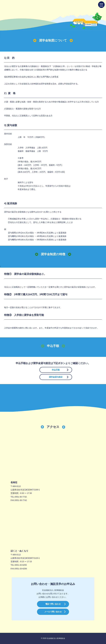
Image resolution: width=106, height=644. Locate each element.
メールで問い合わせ (53, 612)
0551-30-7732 (21, 497)
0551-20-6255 (21, 565)
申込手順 (56, 370)
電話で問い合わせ (53, 604)
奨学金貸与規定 (56, 377)
